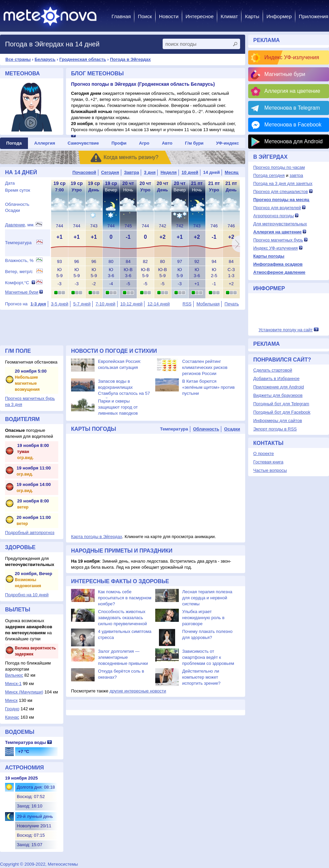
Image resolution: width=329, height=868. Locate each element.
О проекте (264, 454)
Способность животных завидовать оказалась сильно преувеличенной (122, 618)
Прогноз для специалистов (281, 192)
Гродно (12, 709)
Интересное (200, 16)
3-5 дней (60, 304)
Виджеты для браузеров (278, 395)
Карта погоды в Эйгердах (97, 537)
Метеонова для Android (293, 141)
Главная (121, 16)
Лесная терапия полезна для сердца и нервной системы (207, 598)
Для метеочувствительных (280, 224)
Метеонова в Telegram (292, 108)
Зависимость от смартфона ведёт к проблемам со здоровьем (208, 657)
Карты (252, 16)
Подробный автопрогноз (30, 533)
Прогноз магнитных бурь (278, 240)
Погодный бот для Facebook (282, 412)
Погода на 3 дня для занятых (283, 183)
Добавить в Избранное (276, 379)
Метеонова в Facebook (293, 125)
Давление (15, 225)
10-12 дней (131, 304)
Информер (279, 16)
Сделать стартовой (273, 370)
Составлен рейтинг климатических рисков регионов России (205, 367)
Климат (229, 16)
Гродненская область (83, 59)
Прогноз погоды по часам (279, 167)
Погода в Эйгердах (130, 59)
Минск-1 (13, 684)
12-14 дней (159, 304)
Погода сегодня (269, 175)
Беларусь (45, 59)
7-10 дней (106, 304)
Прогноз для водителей (277, 208)
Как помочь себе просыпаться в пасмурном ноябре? (125, 598)
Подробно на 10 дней (27, 595)
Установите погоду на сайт (286, 330)
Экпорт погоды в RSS (275, 429)
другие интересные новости (138, 691)
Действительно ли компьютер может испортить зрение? (201, 677)
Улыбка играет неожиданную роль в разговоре (203, 618)
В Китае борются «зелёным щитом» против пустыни (208, 387)
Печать (232, 304)
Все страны (18, 59)
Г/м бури (194, 143)
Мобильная (208, 304)
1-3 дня (38, 304)
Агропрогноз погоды (274, 216)
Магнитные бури (22, 292)
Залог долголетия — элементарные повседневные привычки (123, 657)
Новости (169, 16)
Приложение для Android (279, 387)
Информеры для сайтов (278, 421)
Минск (11, 700)
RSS (187, 304)
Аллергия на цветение (292, 91)
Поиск (145, 16)
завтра (296, 175)
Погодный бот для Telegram (281, 404)
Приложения (314, 16)
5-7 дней (82, 304)
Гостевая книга (268, 462)
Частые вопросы (270, 470)
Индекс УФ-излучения (292, 57)
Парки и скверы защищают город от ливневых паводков (118, 407)
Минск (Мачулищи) (24, 692)
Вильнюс (14, 675)
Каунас (12, 717)
